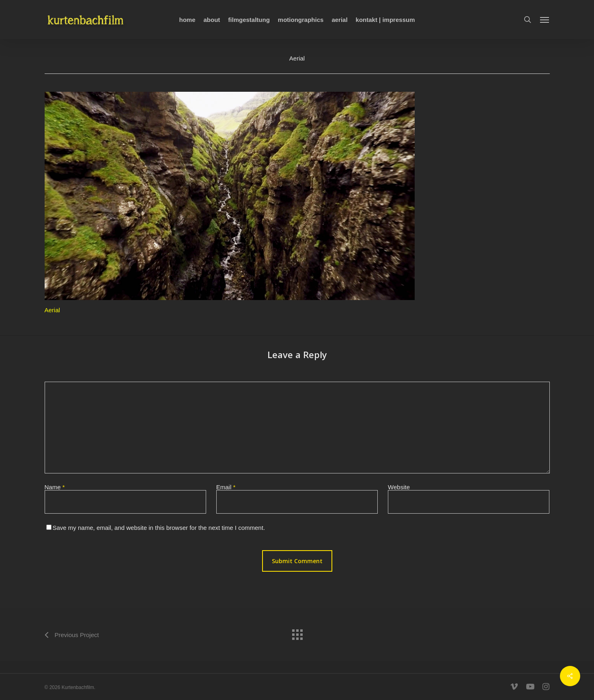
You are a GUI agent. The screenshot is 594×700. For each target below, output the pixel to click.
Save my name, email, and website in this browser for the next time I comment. (159, 528)
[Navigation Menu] (545, 19)
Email (226, 487)
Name (55, 487)
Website (399, 487)
